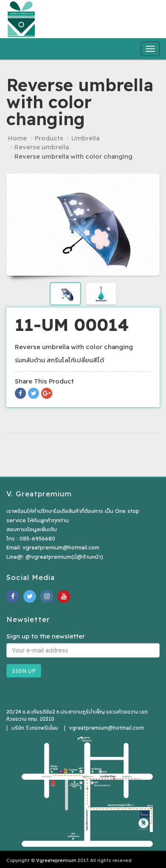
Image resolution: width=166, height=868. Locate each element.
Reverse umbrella (42, 147)
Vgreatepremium (56, 860)
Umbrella (85, 138)
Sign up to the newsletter (46, 636)
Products (49, 138)
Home (17, 138)
